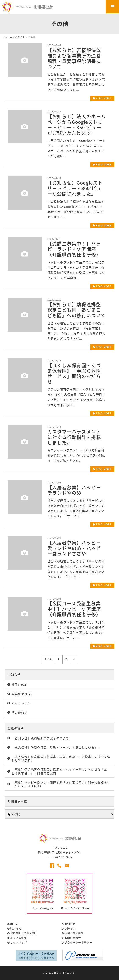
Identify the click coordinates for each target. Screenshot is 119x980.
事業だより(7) (22, 694)
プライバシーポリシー (78, 943)
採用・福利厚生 (74, 933)
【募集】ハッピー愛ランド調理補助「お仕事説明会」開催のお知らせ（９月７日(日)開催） (61, 784)
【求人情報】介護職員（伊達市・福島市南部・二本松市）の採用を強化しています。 (61, 758)
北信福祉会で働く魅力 (24, 933)
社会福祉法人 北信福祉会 (61, 973)
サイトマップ (18, 943)
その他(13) (20, 712)
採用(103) (19, 684)
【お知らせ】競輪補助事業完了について (40, 738)
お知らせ (20, 37)
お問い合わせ (73, 938)
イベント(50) (21, 703)
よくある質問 (18, 938)
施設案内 (70, 929)
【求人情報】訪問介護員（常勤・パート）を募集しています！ (56, 747)
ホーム (8, 37)
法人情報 (16, 929)
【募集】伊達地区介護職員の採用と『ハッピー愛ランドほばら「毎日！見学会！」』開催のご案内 (59, 771)
